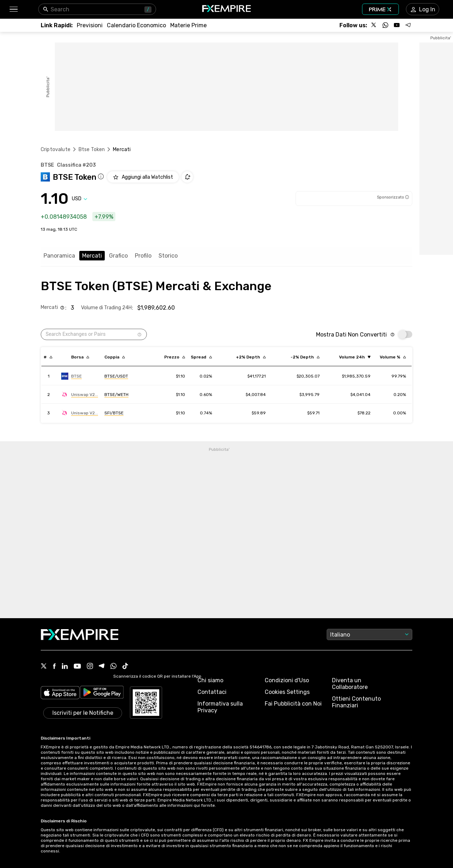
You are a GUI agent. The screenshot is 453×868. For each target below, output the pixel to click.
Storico (168, 256)
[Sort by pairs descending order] (115, 357)
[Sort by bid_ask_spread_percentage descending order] (201, 357)
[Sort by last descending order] (175, 357)
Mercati (92, 256)
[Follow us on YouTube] (397, 25)
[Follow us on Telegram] (408, 25)
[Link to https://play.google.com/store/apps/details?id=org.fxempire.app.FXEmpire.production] (102, 693)
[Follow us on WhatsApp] (385, 25)
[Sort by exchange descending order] (80, 357)
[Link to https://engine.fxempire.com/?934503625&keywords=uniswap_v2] (80, 395)
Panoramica (59, 256)
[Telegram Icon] (102, 667)
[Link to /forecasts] (90, 25)
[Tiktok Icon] (125, 667)
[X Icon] (44, 667)
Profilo (143, 256)
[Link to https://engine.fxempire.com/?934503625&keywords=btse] (71, 376)
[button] (13, 9)
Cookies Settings (287, 692)
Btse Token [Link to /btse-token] (92, 150)
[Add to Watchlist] (143, 177)
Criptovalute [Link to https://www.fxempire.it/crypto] (56, 150)
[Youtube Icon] (77, 667)
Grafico (118, 256)
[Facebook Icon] (54, 667)
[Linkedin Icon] (65, 667)
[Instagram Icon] (90, 667)
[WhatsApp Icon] (114, 667)
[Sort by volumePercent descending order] (393, 357)
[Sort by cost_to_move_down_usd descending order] (305, 357)
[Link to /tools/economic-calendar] (136, 25)
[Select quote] (80, 199)
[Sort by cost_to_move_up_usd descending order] (251, 357)
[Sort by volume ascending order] (355, 357)
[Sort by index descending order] (48, 357)
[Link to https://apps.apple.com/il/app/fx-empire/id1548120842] (60, 693)
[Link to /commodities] (188, 25)
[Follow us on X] (374, 25)
